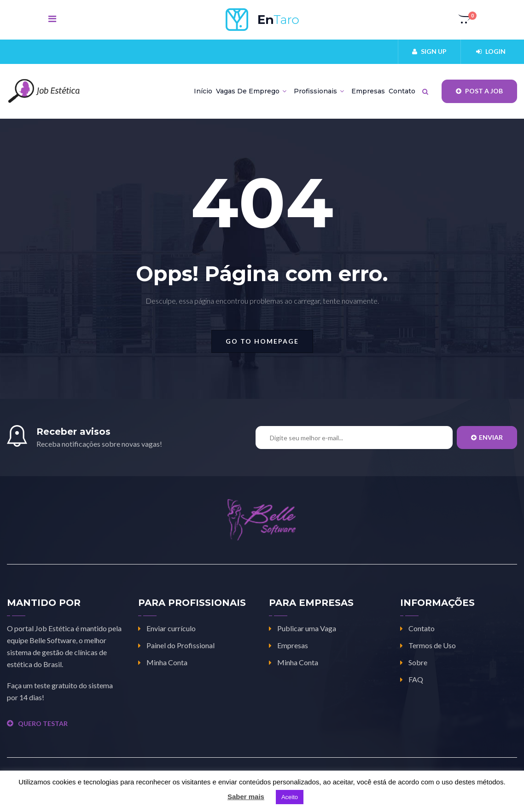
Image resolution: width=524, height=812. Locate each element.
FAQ (416, 679)
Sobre (418, 662)
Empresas (368, 91)
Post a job (479, 91)
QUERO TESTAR (37, 723)
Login (491, 51)
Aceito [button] (290, 797)
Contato (402, 91)
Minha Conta (167, 662)
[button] (465, 20)
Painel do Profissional (180, 645)
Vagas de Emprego (251, 91)
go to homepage (262, 341)
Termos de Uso (432, 645)
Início (203, 91)
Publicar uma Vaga (307, 628)
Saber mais (246, 797)
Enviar (487, 437)
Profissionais (319, 91)
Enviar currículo (171, 628)
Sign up (429, 51)
